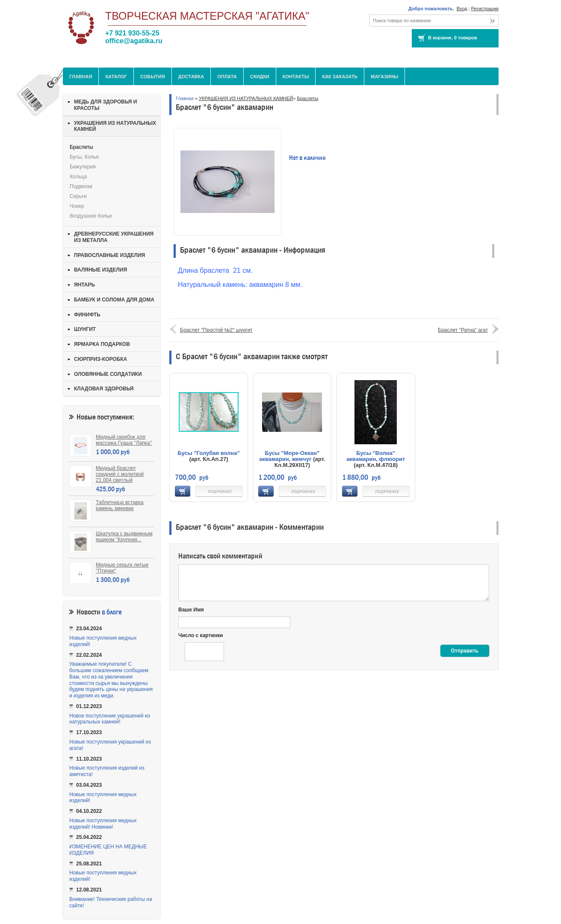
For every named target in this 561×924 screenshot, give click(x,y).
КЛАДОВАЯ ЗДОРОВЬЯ (104, 389)
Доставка (191, 77)
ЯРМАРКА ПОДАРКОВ (102, 344)
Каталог (116, 77)
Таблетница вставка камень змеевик (120, 505)
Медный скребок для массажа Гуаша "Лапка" (124, 440)
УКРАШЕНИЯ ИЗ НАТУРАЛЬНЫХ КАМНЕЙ (246, 98)
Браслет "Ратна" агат (463, 330)
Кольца (78, 177)
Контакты (296, 77)
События (152, 77)
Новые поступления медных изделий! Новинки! (103, 824)
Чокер (77, 206)
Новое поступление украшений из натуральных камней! (110, 719)
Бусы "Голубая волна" (208, 453)
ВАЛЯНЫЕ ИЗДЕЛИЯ (100, 270)
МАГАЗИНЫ (384, 77)
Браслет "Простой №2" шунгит (216, 330)
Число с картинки (201, 635)
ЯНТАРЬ (84, 285)
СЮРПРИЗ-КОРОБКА (100, 359)
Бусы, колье (84, 157)
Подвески (81, 186)
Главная (81, 77)
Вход (462, 9)
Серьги (78, 196)
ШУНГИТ (85, 329)
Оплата (227, 77)
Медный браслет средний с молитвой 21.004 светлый (120, 474)
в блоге (112, 612)
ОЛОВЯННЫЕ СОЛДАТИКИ (108, 374)
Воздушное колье (91, 216)
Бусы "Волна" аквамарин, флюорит (376, 456)
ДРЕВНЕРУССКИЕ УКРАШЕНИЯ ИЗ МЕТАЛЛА (114, 237)
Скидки (260, 77)
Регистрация (485, 9)
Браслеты (307, 98)
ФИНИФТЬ (87, 315)
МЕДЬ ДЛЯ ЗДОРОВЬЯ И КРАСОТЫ (105, 105)
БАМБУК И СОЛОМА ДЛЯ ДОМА (114, 300)
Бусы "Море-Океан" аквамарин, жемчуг (289, 456)
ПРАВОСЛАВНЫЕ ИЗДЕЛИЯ (109, 255)
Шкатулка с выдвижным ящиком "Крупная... (124, 537)
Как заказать (340, 77)
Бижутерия (83, 167)
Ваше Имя (191, 610)
